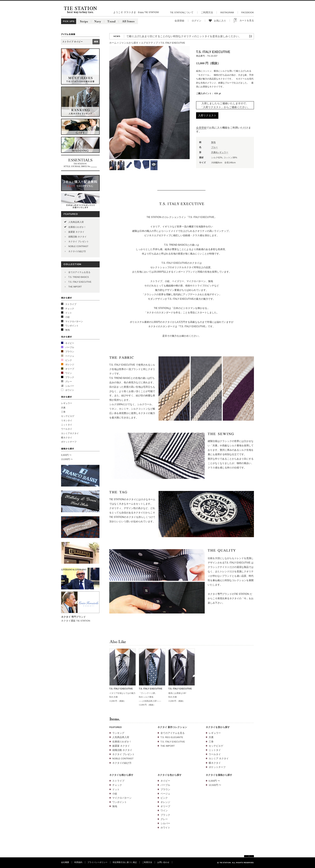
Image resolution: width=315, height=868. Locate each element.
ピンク (69, 360)
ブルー (214, 147)
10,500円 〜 (215, 785)
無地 (67, 330)
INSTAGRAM (227, 12)
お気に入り (220, 21)
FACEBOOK (248, 12)
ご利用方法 (207, 12)
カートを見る (247, 20)
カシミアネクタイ (70, 433)
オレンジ (70, 364)
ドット (69, 313)
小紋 (67, 317)
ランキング (118, 733)
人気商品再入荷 (76, 222)
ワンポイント (72, 326)
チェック (70, 309)
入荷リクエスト (207, 115)
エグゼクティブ (149, 43)
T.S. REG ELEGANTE (172, 737)
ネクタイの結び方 (77, 251)
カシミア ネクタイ (219, 759)
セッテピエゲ (68, 416)
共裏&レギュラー (220, 152)
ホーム (113, 43)
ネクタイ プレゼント (79, 241)
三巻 (63, 412)
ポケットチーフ (69, 442)
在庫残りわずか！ (77, 227)
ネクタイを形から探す (218, 727)
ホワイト (70, 390)
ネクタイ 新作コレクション (172, 727)
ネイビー (70, 343)
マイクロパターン (74, 321)
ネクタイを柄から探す (121, 775)
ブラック (70, 377)
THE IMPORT (75, 287)
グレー (69, 381)
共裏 (63, 408)
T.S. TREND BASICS (79, 277)
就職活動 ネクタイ (77, 237)
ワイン (69, 373)
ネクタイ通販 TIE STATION (76, 621)
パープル (70, 347)
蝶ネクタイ (67, 438)
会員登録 (179, 21)
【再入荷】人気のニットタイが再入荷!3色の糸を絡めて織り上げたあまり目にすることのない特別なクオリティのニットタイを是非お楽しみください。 (155, 36)
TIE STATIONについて (182, 12)
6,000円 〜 (214, 781)
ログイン (196, 21)
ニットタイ (67, 425)
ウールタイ (67, 429)
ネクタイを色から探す (170, 775)
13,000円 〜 (67, 459)
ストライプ (71, 304)
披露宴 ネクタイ (76, 232)
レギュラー (67, 403)
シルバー (70, 386)
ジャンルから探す (129, 43)
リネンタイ (67, 420)
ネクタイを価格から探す (219, 775)
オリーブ (70, 369)
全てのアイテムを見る (79, 272)
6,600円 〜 (66, 455)
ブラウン (70, 352)
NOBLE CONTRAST (78, 246)
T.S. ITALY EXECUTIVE (80, 282)
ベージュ (70, 356)
